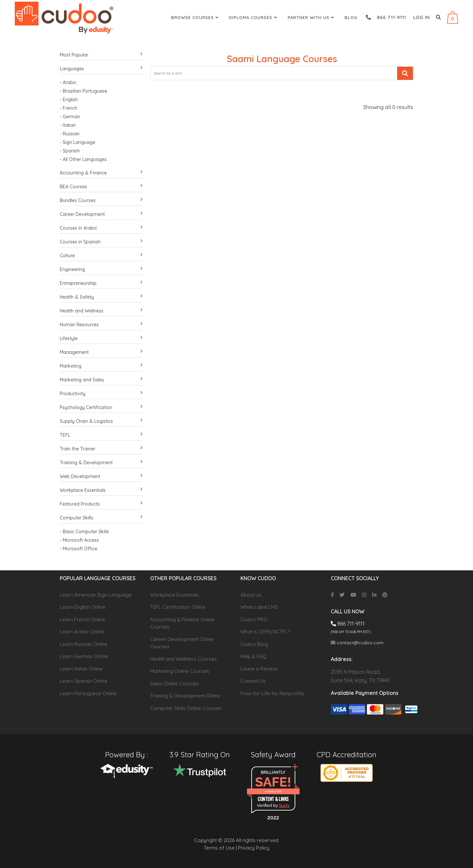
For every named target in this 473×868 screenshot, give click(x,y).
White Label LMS (259, 607)
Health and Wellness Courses (183, 659)
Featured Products (101, 504)
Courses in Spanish (101, 242)
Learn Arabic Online (82, 632)
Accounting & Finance (101, 173)
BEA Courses (101, 187)
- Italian (68, 125)
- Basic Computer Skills (84, 532)
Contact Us (253, 681)
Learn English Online (83, 607)
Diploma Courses (254, 17)
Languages (101, 69)
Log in (422, 17)
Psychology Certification (101, 408)
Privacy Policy (254, 848)
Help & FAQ (253, 656)
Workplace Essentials (101, 490)
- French (68, 108)
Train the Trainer (101, 449)
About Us (251, 595)
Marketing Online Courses (180, 671)
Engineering (101, 270)
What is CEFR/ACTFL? (265, 632)
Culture (101, 256)
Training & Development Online (185, 696)
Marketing (101, 366)
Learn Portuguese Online (88, 693)
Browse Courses (196, 17)
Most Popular (101, 55)
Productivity (101, 394)
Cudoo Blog (254, 644)
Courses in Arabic (101, 228)
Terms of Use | (220, 848)
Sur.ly (284, 805)
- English (69, 100)
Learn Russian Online (84, 644)
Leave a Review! (259, 669)
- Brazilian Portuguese (83, 91)
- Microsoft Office (79, 549)
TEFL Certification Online (178, 607)
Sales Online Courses (174, 684)
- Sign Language (78, 142)
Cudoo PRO (254, 619)
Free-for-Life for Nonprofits (272, 693)
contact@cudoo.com (357, 643)
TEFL (101, 435)
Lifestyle (101, 339)
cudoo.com (273, 791)
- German (70, 117)
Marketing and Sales (101, 380)
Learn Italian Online (81, 669)
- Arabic (68, 82)
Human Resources (101, 325)
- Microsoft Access (79, 540)
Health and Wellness (101, 311)
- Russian (70, 134)
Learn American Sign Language (96, 595)
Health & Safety (101, 297)
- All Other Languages (83, 159)
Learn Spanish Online (84, 681)
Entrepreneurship (101, 283)
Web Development (101, 477)
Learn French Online (82, 619)
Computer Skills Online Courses (186, 708)
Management (101, 352)
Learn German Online (84, 656)
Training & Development (101, 463)
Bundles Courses (101, 201)
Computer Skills (101, 518)
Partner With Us (312, 17)
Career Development (101, 214)
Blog (351, 17)
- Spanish (70, 151)
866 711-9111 (386, 17)
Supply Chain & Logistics (101, 421)
